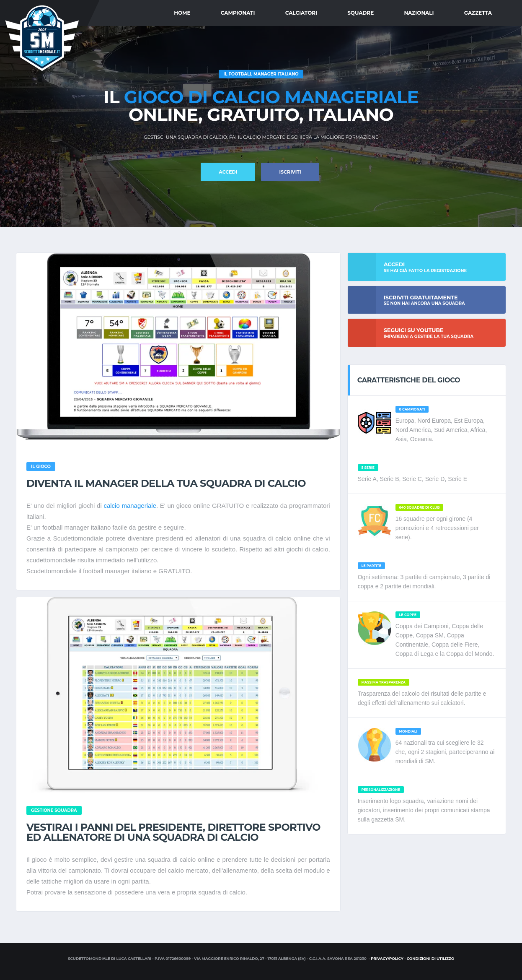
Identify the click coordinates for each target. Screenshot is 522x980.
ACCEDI (228, 172)
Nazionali (419, 13)
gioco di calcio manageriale (271, 97)
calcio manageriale (130, 506)
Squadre (360, 13)
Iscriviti (290, 172)
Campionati (238, 13)
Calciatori (301, 13)
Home (182, 13)
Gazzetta (478, 13)
